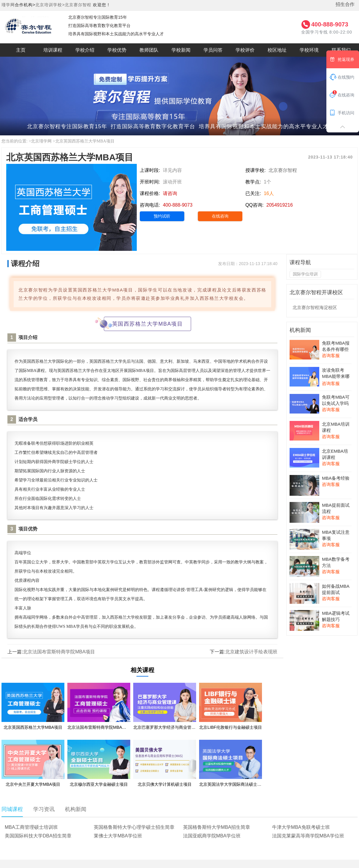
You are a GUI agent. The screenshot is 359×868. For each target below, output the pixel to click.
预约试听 (162, 216)
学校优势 (117, 50)
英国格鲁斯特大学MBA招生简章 (217, 827)
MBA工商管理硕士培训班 (31, 827)
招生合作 (345, 4)
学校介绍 (85, 50)
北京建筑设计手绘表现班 (251, 652)
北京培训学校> (50, 5)
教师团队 (149, 50)
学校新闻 (181, 50)
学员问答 (213, 50)
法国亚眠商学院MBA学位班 (212, 836)
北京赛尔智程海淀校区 (315, 307)
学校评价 (245, 50)
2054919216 (280, 205)
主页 (21, 50)
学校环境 (309, 50)
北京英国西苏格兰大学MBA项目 (85, 141)
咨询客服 (331, 355)
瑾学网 (8, 5)
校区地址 (277, 50)
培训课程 (53, 50)
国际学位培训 (305, 274)
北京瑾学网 (41, 141)
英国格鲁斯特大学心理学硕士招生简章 (134, 827)
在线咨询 (220, 216)
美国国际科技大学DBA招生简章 (38, 836)
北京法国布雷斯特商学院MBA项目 (59, 652)
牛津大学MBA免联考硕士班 (301, 827)
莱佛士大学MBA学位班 (118, 836)
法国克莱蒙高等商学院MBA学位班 (308, 836)
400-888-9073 (330, 24)
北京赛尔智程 (78, 5)
